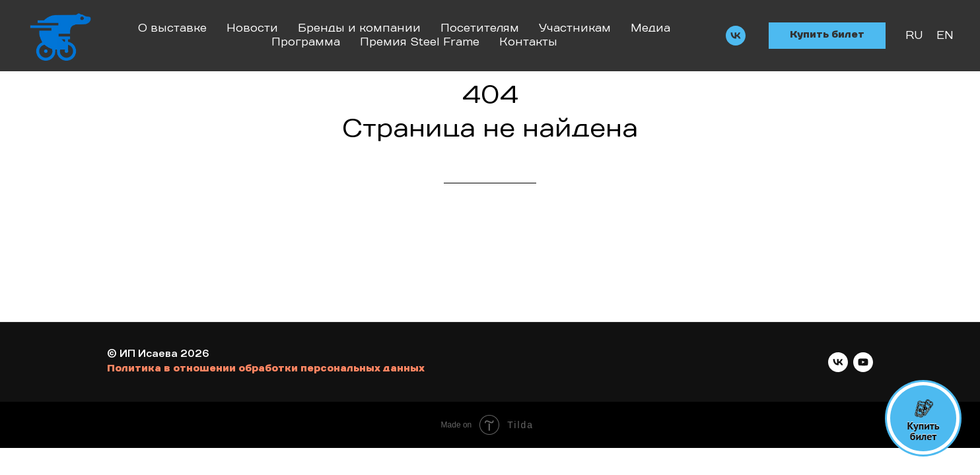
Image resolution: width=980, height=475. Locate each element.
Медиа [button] (650, 28)
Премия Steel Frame (420, 42)
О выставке (172, 28)
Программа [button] (306, 42)
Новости (252, 28)
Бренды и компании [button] (359, 28)
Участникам (575, 28)
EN (945, 36)
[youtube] (863, 362)
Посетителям (480, 28)
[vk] (736, 36)
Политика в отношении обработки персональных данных (266, 369)
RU (914, 36)
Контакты (528, 42)
